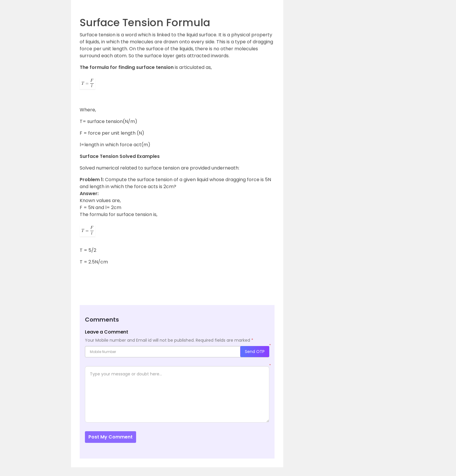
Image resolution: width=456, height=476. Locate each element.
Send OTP (255, 352)
